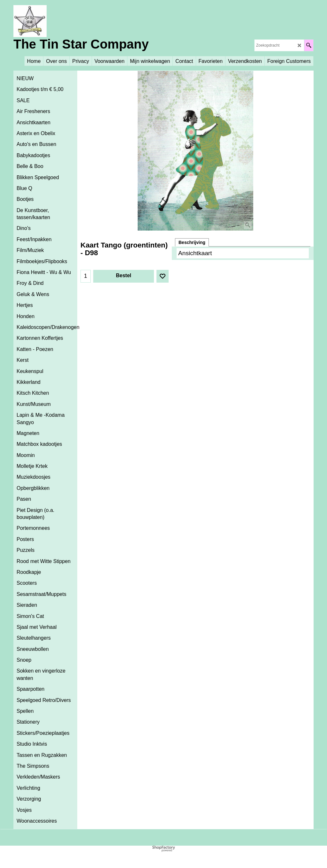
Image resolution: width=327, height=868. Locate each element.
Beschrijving (192, 242)
